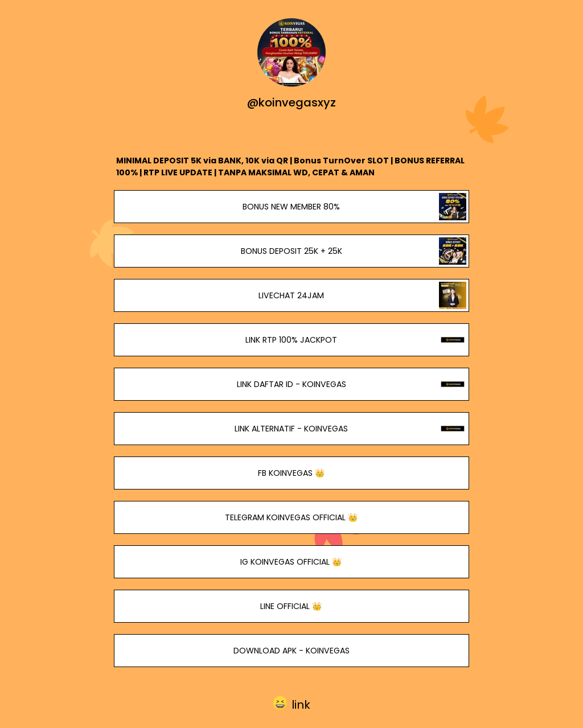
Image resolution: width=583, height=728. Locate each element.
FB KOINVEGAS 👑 (291, 473)
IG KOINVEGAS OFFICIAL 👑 (291, 562)
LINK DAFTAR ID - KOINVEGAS (291, 384)
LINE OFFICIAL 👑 (291, 606)
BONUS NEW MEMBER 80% (291, 207)
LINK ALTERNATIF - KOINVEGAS (291, 429)
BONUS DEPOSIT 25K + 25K (291, 251)
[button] (292, 703)
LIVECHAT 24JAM (291, 295)
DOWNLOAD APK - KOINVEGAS (291, 651)
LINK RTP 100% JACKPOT (291, 340)
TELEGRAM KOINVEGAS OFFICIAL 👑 (291, 517)
